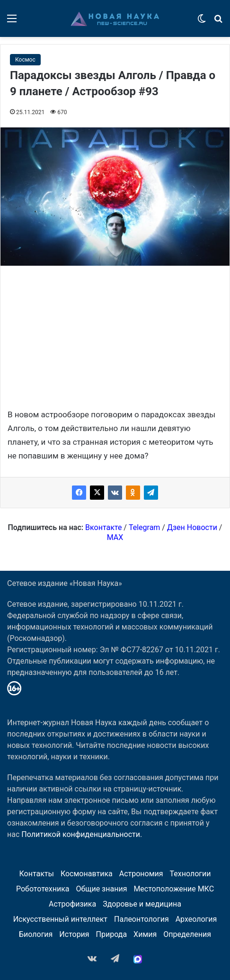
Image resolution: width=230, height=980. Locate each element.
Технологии (190, 874)
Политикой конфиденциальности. (82, 834)
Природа (112, 934)
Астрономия (141, 874)
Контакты (36, 874)
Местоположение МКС (174, 889)
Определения (187, 934)
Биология (36, 934)
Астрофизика (72, 904)
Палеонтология (142, 919)
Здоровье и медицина (142, 904)
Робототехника (43, 889)
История (74, 934)
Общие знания (101, 889)
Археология (196, 919)
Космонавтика (87, 874)
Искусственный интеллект (60, 919)
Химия (145, 934)
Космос (25, 60)
